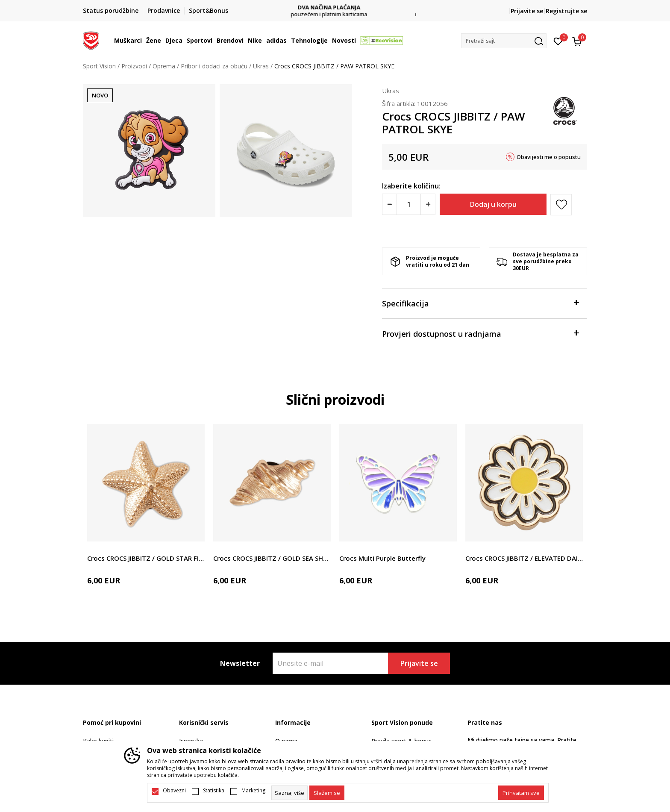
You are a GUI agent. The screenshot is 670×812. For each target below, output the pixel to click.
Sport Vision (99, 66)
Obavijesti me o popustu (549, 157)
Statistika (214, 791)
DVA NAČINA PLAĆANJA (335, 7)
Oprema (164, 66)
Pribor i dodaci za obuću (214, 66)
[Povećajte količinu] (428, 204)
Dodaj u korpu (493, 204)
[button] (504, 41)
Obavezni (174, 791)
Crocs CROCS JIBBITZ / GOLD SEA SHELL (272, 558)
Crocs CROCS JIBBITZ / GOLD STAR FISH (146, 558)
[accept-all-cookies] (521, 793)
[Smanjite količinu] (389, 204)
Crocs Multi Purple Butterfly (382, 558)
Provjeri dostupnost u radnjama (480, 333)
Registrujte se (566, 11)
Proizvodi (134, 66)
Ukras (261, 66)
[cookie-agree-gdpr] (327, 793)
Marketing (253, 791)
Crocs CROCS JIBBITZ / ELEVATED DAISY (524, 558)
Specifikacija (480, 303)
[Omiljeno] (558, 41)
